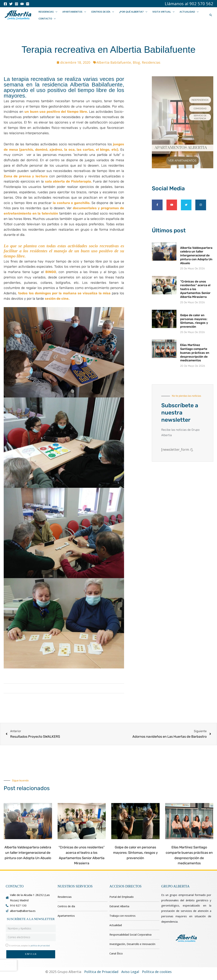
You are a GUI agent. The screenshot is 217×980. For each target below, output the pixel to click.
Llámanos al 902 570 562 (189, 4)
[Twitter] (11, 4)
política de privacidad (40, 945)
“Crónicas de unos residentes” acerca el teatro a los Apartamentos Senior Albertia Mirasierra (195, 289)
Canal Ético (116, 953)
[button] (55, 12)
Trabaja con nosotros (122, 916)
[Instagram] (16, 4)
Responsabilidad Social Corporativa (130, 935)
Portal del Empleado (122, 897)
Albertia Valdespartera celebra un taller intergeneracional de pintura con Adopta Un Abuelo (196, 255)
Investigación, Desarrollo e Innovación (132, 944)
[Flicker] (28, 4)
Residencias (151, 62)
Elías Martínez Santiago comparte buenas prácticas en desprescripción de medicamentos (195, 353)
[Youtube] (22, 4)
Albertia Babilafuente (114, 62)
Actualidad (116, 925)
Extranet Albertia (119, 906)
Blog (136, 62)
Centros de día (66, 906)
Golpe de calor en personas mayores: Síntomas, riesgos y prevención (194, 321)
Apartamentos (66, 916)
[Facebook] (5, 4)
